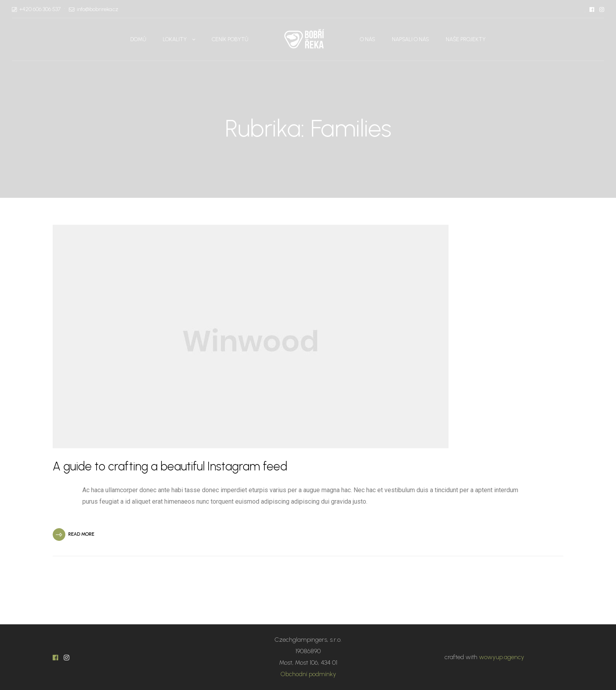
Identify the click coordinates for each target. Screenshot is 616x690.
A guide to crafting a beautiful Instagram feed (170, 466)
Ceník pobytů (230, 39)
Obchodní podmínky (308, 674)
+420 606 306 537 (40, 9)
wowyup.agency (502, 657)
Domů (138, 39)
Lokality (175, 39)
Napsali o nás (411, 39)
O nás (368, 39)
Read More (81, 534)
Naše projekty (466, 39)
